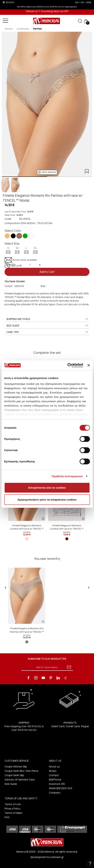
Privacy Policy (12, 808)
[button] (47, 172)
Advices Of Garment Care (20, 779)
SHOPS (10, 2)
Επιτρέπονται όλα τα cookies (47, 488)
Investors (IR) (57, 784)
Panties (37, 29)
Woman (9, 29)
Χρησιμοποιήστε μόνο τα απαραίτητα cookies (47, 500)
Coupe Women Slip (16, 766)
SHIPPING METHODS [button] (47, 319)
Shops (53, 771)
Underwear (23, 29)
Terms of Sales (13, 813)
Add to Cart (47, 272)
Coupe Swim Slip (14, 775)
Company (55, 793)
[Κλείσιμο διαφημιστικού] (89, 365)
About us (54, 766)
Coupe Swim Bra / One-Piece (21, 771)
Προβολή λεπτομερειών (67, 476)
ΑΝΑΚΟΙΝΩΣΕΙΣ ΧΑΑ (61, 788)
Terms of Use (13, 804)
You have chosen (15, 281)
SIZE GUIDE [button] (47, 326)
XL (35, 250)
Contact (54, 775)
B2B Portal (55, 779)
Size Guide (11, 784)
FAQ (7, 817)
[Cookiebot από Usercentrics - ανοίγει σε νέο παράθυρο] (67, 365)
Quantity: (11, 265)
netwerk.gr (57, 857)
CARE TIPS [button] (47, 332)
